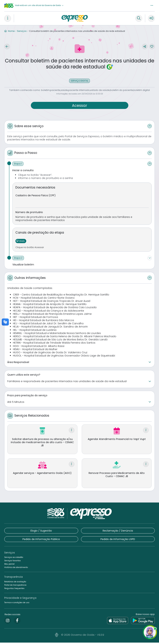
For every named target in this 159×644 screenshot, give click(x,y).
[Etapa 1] (18, 165)
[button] (39, 6)
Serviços (22, 31)
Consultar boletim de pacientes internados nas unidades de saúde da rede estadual (77, 31)
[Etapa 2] (18, 259)
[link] (8, 622)
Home (9, 31)
